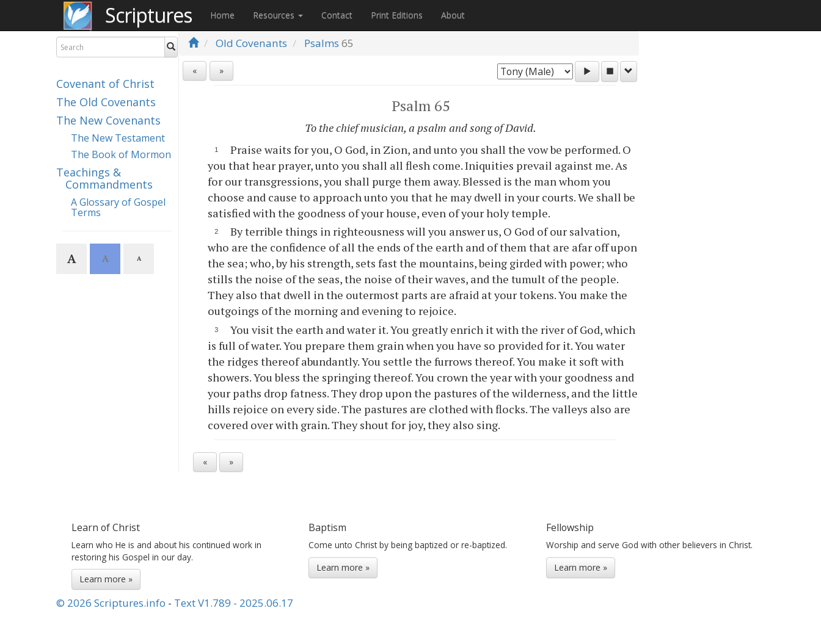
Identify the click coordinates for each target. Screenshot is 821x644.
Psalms (322, 43)
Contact (337, 15)
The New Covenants (108, 120)
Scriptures (148, 15)
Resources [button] (278, 15)
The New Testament (118, 138)
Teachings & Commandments (104, 178)
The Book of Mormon (121, 154)
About (453, 15)
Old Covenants (251, 43)
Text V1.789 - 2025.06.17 (234, 603)
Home (222, 15)
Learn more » (106, 579)
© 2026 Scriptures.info (111, 603)
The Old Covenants (106, 102)
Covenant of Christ (105, 84)
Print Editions (397, 15)
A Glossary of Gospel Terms (118, 208)
